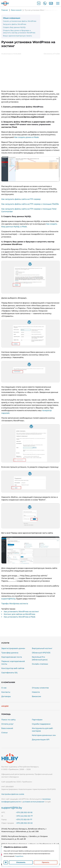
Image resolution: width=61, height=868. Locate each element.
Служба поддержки (41, 724)
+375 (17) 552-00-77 (24, 819)
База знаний (7, 728)
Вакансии (36, 696)
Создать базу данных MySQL (14, 27)
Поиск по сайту (8, 720)
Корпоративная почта (12, 657)
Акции (5, 706)
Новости (36, 692)
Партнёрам (37, 720)
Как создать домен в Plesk (26, 137)
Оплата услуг (7, 724)
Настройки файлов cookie (13, 794)
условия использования (33, 802)
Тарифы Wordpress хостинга (15, 604)
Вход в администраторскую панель (17, 36)
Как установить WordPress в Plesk (20, 617)
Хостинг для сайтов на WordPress (19, 614)
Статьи (4, 733)
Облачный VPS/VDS (41, 653)
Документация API (41, 740)
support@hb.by (8, 599)
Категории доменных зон (44, 735)
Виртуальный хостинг (42, 648)
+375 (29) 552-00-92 (24, 812)
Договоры (6, 696)
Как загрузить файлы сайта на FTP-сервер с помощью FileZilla (30, 204)
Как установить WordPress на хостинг (21, 612)
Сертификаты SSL (10, 673)
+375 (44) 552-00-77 (24, 816)
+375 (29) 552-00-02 (24, 823)
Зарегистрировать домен (13, 648)
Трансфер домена (10, 653)
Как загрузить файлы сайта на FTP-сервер (21, 199)
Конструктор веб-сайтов (13, 668)
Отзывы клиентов (40, 688)
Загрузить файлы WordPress (15, 24)
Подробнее (19, 856)
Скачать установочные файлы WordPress (20, 21)
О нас (4, 688)
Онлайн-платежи (40, 664)
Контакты (6, 692)
